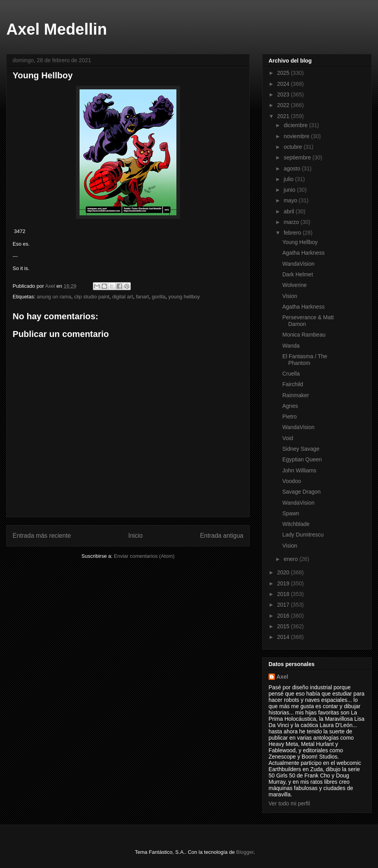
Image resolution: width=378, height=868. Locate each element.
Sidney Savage (301, 449)
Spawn (291, 513)
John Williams (299, 470)
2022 (284, 105)
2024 (284, 84)
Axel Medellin (57, 29)
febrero (293, 233)
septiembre (298, 157)
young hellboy (184, 297)
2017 (284, 605)
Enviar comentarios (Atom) (144, 556)
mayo (291, 200)
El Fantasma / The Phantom (305, 360)
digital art (123, 297)
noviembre (297, 136)
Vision (290, 296)
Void (288, 438)
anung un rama (54, 297)
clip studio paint (92, 297)
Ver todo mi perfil (289, 803)
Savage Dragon (301, 492)
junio (290, 190)
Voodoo (292, 481)
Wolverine (295, 285)
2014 (284, 637)
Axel (282, 677)
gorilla (158, 297)
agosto (293, 168)
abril (289, 211)
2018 (284, 594)
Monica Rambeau (304, 335)
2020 (284, 572)
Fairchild (293, 384)
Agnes (290, 406)
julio (289, 179)
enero (291, 559)
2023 (284, 94)
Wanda (291, 346)
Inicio (135, 536)
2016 (284, 616)
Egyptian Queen (302, 459)
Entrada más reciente (42, 536)
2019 (284, 583)
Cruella (291, 374)
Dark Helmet (298, 274)
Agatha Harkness (303, 253)
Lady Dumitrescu (303, 535)
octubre (294, 147)
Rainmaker (296, 395)
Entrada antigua (222, 536)
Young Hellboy (300, 242)
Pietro (290, 416)
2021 (284, 116)
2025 (284, 73)
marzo (292, 222)
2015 (284, 626)
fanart (142, 297)
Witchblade (296, 524)
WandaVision (298, 264)
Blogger (245, 852)
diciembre (296, 125)
